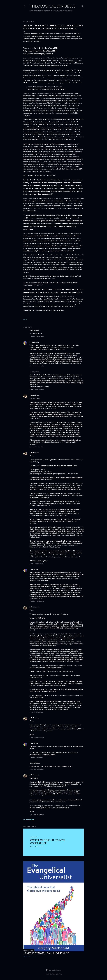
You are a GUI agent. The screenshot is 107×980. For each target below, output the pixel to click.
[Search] (82, 6)
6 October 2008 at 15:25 (37, 564)
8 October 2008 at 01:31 (37, 757)
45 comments (32, 957)
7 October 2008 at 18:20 (37, 738)
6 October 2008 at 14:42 (37, 390)
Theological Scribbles (53, 6)
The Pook (33, 342)
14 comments (39, 847)
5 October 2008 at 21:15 (37, 336)
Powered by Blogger (54, 970)
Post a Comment (29, 819)
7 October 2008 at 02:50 (37, 601)
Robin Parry (33, 395)
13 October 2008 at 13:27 (37, 815)
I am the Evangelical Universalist (46, 953)
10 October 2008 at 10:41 (37, 769)
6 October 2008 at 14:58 (37, 447)
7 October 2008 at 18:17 (37, 712)
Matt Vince (59, 974)
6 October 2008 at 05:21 (37, 366)
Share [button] (25, 320)
